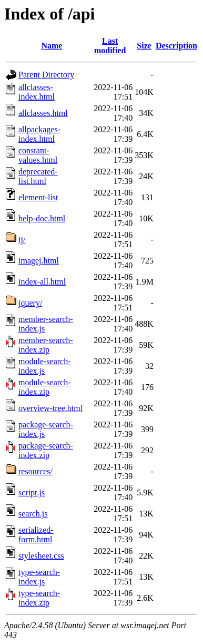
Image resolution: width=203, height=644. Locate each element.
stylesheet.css (41, 556)
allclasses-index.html (37, 92)
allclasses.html (43, 113)
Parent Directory (46, 75)
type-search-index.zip (39, 598)
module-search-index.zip (45, 387)
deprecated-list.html (38, 176)
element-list (38, 197)
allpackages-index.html (39, 134)
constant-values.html (38, 155)
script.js (32, 492)
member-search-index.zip (46, 345)
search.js (33, 514)
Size (144, 46)
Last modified (110, 46)
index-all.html (42, 282)
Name (52, 46)
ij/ (22, 240)
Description (176, 46)
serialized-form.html (36, 535)
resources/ (35, 471)
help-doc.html (42, 218)
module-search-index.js (45, 366)
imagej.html (39, 261)
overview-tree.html (50, 408)
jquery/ (30, 303)
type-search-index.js (39, 577)
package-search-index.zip (46, 450)
